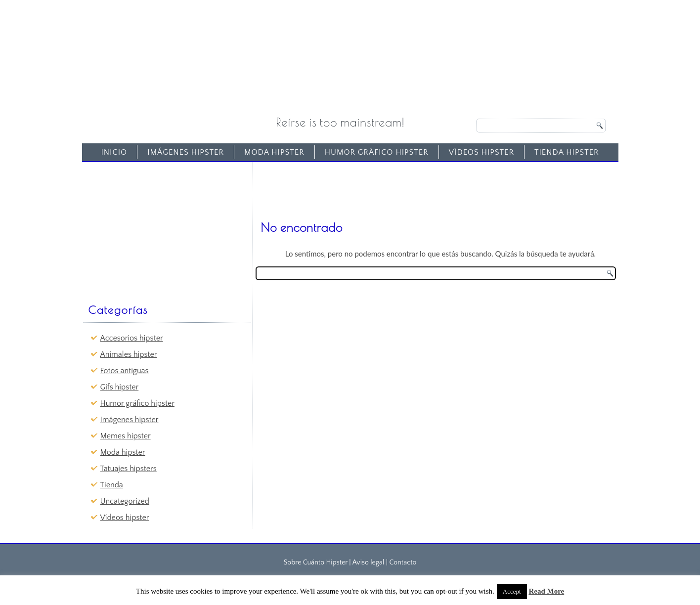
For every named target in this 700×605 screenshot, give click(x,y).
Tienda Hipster (567, 152)
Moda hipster (274, 152)
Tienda (112, 485)
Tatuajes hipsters (129, 469)
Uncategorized (125, 501)
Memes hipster (126, 436)
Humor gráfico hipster (377, 152)
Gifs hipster (120, 387)
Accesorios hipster (132, 338)
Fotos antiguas (125, 371)
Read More (546, 591)
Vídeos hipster (481, 152)
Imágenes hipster (186, 152)
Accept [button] (512, 591)
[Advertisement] (160, 228)
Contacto (403, 562)
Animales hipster (129, 354)
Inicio (114, 152)
